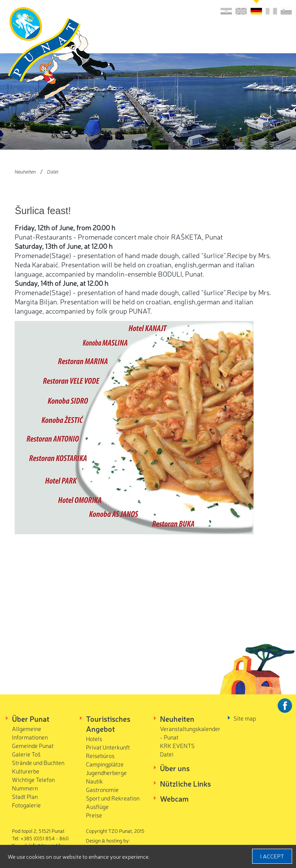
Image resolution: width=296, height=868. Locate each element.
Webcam (174, 799)
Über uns (175, 768)
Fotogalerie (26, 805)
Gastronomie (102, 789)
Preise (94, 815)
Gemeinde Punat (33, 746)
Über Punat (31, 719)
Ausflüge (97, 806)
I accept (272, 856)
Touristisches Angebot (108, 724)
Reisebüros (100, 756)
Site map (245, 718)
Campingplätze (105, 764)
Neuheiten (25, 171)
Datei (53, 171)
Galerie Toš (26, 754)
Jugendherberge (106, 773)
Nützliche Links (185, 784)
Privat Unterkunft (108, 747)
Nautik (94, 781)
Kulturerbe (26, 771)
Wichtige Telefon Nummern (33, 784)
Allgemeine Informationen (30, 733)
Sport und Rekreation (113, 798)
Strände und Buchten (38, 762)
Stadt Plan (25, 796)
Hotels (94, 739)
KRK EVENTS (177, 746)
